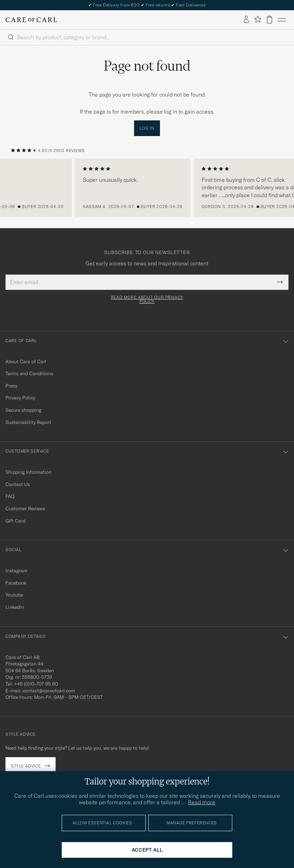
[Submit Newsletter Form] (280, 282)
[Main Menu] (282, 20)
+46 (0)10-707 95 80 (36, 684)
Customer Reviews (25, 509)
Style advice (26, 766)
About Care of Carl (26, 362)
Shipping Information (28, 472)
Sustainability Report (28, 422)
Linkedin (15, 607)
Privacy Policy (20, 398)
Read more (202, 802)
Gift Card (16, 521)
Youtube (14, 595)
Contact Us (18, 484)
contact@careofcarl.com (49, 691)
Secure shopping (23, 410)
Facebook (16, 583)
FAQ (10, 496)
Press (11, 386)
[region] (147, 188)
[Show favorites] (258, 20)
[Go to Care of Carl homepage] (31, 20)
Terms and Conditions (29, 373)
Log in (147, 128)
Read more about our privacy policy (147, 299)
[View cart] (269, 20)
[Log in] (246, 20)
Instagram (16, 571)
